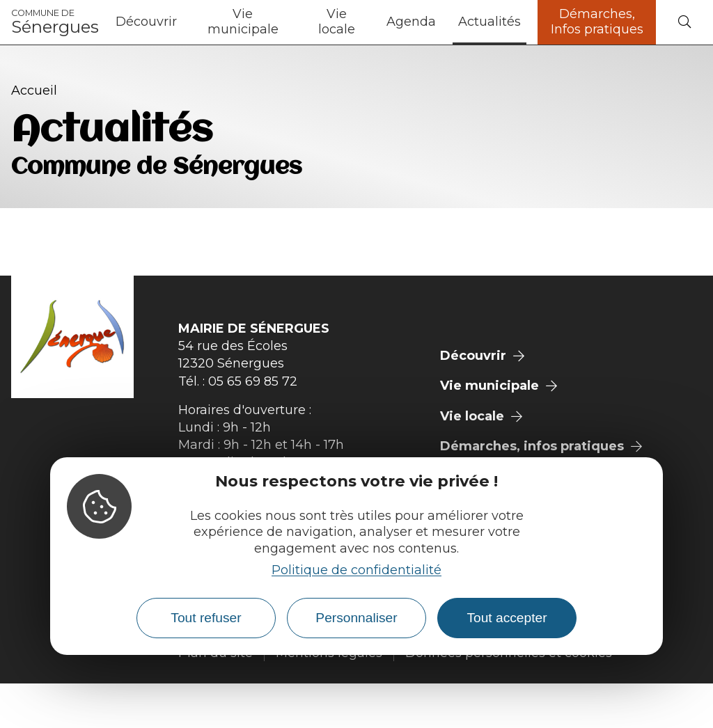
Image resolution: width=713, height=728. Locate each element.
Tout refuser (206, 618)
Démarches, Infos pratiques (597, 22)
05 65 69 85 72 (253, 381)
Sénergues (55, 22)
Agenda (411, 22)
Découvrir (146, 22)
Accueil (34, 90)
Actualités (489, 22)
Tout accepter (507, 618)
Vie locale (337, 22)
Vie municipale (243, 22)
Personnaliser (356, 618)
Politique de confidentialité (356, 570)
